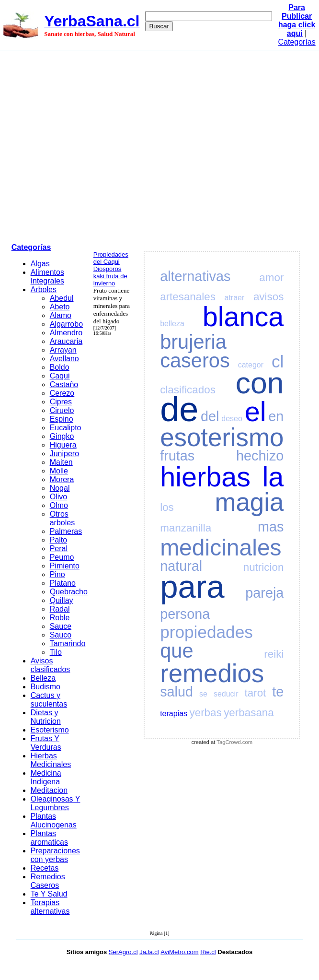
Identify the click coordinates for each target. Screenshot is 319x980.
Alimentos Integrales (47, 277)
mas (271, 527)
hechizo (260, 456)
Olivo (58, 497)
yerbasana (249, 713)
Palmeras (66, 531)
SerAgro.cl (123, 952)
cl (278, 361)
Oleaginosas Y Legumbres (56, 803)
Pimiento (65, 566)
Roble (60, 618)
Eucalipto (66, 428)
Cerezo (62, 393)
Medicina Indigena (46, 777)
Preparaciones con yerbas (55, 855)
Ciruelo (62, 410)
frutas (177, 456)
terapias (174, 714)
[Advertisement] (90, 145)
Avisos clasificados (51, 665)
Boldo (60, 367)
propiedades (206, 632)
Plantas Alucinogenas (54, 821)
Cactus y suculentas (49, 700)
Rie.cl (208, 952)
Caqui (60, 376)
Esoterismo (50, 730)
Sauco (61, 635)
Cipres (61, 402)
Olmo (59, 505)
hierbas (205, 477)
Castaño (64, 384)
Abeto (60, 307)
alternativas (195, 276)
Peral (59, 549)
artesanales (188, 297)
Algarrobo (66, 324)
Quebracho (69, 592)
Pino (57, 574)
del (210, 416)
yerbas (206, 713)
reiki (274, 654)
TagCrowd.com (234, 742)
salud (177, 692)
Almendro (66, 333)
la (273, 477)
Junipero (64, 454)
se (203, 694)
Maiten (61, 462)
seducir (226, 694)
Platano (63, 583)
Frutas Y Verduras (46, 743)
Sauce (61, 626)
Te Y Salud (49, 894)
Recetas (45, 868)
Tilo (56, 652)
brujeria (193, 342)
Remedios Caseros (48, 881)
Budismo (46, 687)
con (260, 383)
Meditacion (49, 790)
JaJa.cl (149, 952)
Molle (59, 471)
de (179, 409)
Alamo (61, 315)
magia (250, 502)
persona (185, 614)
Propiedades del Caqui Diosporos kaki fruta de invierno (111, 269)
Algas (40, 264)
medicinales (221, 548)
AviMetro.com (179, 952)
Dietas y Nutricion (46, 717)
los (167, 507)
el (256, 412)
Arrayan (63, 350)
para (192, 586)
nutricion (264, 567)
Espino (62, 419)
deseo (232, 419)
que (177, 651)
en (276, 416)
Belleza (43, 678)
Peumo (62, 557)
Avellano (64, 359)
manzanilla (186, 528)
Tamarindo (68, 643)
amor (271, 277)
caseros (195, 360)
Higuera (63, 445)
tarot (256, 693)
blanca (243, 317)
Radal (60, 609)
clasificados (188, 390)
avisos (268, 297)
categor (251, 365)
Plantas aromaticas (49, 838)
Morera (62, 479)
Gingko (62, 436)
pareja (264, 593)
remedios (212, 673)
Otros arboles (62, 518)
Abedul (62, 298)
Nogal (60, 488)
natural (181, 566)
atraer (234, 298)
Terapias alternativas (50, 907)
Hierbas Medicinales (51, 760)
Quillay (62, 600)
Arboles (44, 289)
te (278, 692)
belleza (172, 324)
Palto (58, 540)
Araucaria (66, 341)
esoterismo (222, 437)
